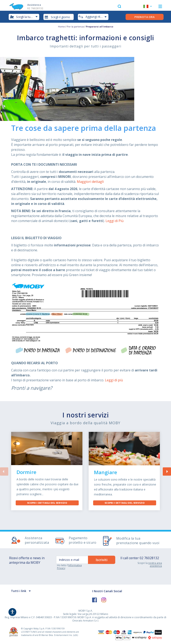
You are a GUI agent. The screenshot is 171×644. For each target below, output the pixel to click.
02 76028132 (149, 558)
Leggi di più (114, 380)
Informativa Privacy (69, 567)
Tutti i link (19, 591)
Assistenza (39, 7)
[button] (148, 7)
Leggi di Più (115, 221)
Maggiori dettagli (90, 182)
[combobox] (59, 17)
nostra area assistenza (155, 564)
